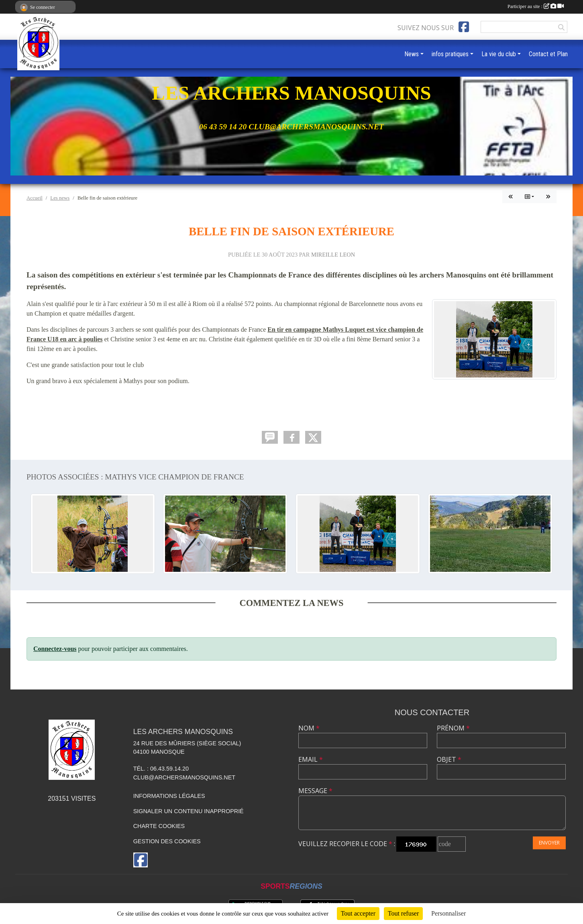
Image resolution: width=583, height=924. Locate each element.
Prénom (453, 728)
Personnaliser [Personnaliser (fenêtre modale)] (448, 913)
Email (311, 759)
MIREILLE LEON (333, 255)
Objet (449, 759)
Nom (309, 728)
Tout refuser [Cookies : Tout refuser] (404, 913)
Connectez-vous (55, 649)
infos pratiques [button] (450, 54)
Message (315, 791)
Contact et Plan (548, 54)
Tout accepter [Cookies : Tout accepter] (358, 913)
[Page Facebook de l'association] (464, 27)
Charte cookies (159, 826)
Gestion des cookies (167, 841)
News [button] (412, 54)
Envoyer (549, 843)
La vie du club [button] (499, 54)
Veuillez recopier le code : (347, 844)
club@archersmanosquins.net (184, 777)
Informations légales (169, 796)
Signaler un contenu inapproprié (189, 811)
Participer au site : (536, 6)
